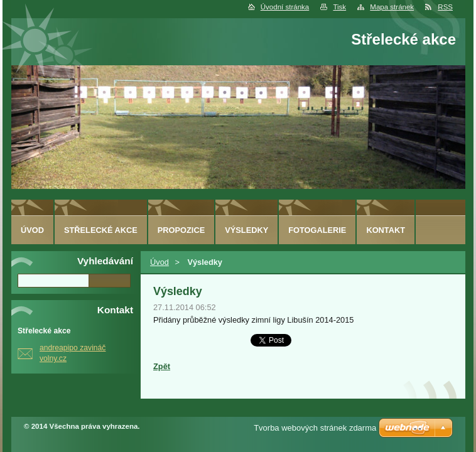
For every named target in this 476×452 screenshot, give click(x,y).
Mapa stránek (392, 7)
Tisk (339, 7)
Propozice (181, 230)
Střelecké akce (101, 230)
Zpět (162, 366)
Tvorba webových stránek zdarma (315, 428)
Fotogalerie (317, 230)
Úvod (160, 262)
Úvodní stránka (285, 7)
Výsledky (246, 230)
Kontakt (386, 230)
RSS (445, 7)
